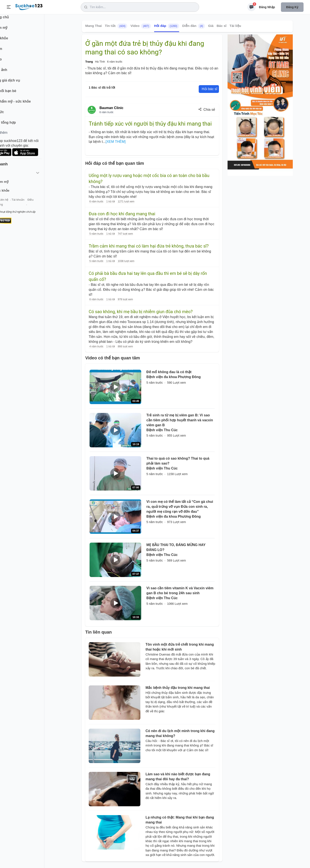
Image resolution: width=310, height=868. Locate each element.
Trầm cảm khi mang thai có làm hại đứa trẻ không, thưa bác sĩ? (149, 246)
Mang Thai (94, 26)
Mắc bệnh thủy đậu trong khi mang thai (178, 688)
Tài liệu (235, 26)
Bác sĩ (222, 26)
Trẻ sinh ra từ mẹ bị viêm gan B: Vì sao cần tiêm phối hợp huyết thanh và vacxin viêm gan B (180, 420)
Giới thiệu (10, 204)
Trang (89, 62)
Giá (211, 26)
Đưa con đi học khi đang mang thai (122, 214)
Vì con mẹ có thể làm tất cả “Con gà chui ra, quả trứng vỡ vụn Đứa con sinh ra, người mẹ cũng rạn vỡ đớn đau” (180, 507)
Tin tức (116, 26)
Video (141, 26)
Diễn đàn (194, 26)
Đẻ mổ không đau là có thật (169, 372)
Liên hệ (24, 204)
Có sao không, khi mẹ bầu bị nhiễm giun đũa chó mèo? (141, 312)
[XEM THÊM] (115, 142)
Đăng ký (292, 7)
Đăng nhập (267, 7)
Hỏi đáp (167, 26)
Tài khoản (38, 204)
